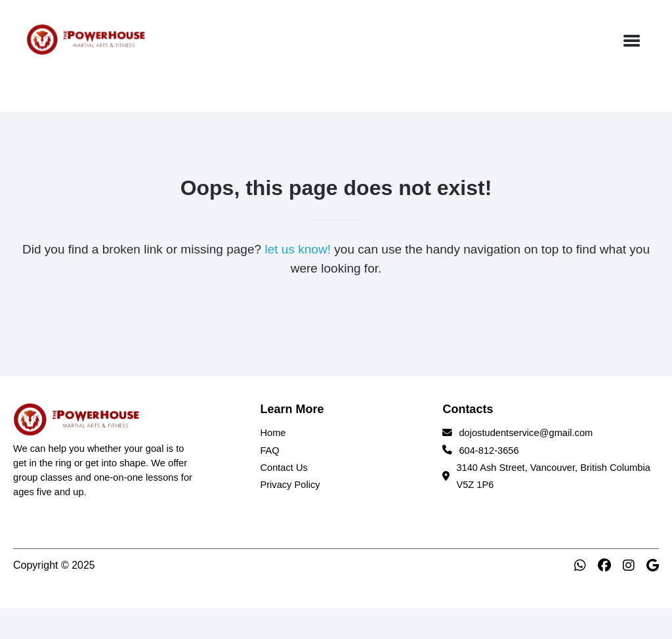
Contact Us (284, 468)
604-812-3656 (489, 451)
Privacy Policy (290, 485)
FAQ (269, 451)
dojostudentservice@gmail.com (526, 433)
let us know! (298, 249)
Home (273, 433)
